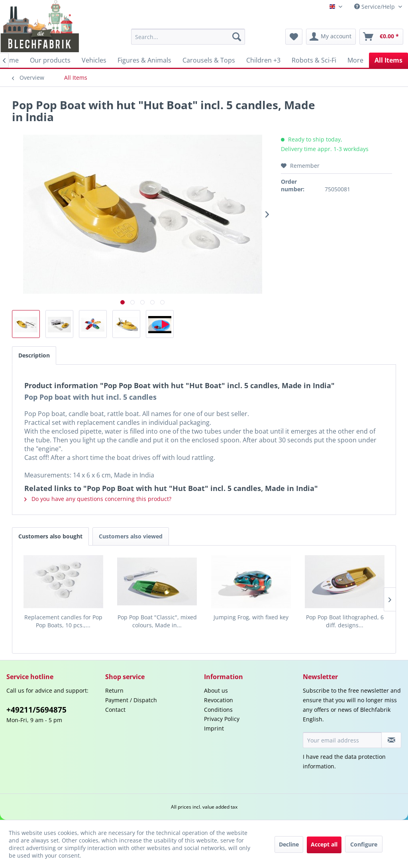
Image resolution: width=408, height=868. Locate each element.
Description (34, 355)
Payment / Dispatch (131, 700)
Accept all (324, 844)
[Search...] (188, 37)
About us (216, 690)
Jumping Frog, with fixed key (251, 617)
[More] (355, 60)
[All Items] (388, 60)
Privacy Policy (222, 719)
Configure (364, 844)
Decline (289, 844)
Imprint (214, 728)
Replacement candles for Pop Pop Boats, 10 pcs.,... (63, 621)
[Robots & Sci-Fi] (314, 60)
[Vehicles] (94, 60)
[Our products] (50, 60)
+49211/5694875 (36, 710)
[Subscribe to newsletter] (391, 740)
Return (114, 690)
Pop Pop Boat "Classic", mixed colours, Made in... (157, 621)
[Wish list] (294, 37)
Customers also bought (50, 536)
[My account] (331, 37)
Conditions (218, 710)
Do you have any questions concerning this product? (98, 499)
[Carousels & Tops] (209, 60)
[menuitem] (188, 37)
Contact (115, 710)
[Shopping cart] (381, 37)
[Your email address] (342, 740)
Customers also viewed (131, 536)
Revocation (219, 700)
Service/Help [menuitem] (375, 7)
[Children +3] (263, 60)
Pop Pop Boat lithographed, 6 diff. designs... (345, 621)
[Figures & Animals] (144, 60)
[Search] (237, 37)
